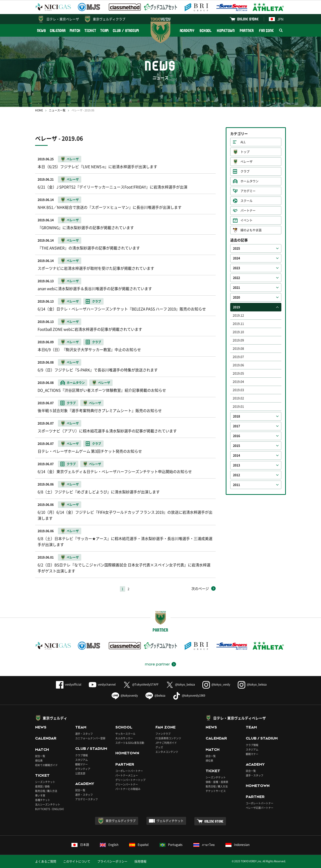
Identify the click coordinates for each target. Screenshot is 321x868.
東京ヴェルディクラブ (109, 19)
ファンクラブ (163, 734)
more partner (157, 664)
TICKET (90, 30)
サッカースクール (125, 734)
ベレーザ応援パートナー (260, 808)
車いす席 (40, 795)
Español (139, 845)
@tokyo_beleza (180, 684)
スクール (247, 201)
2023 (236, 268)
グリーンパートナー (127, 784)
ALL (243, 142)
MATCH (75, 30)
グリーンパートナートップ (130, 780)
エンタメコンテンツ (167, 752)
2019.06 (238, 365)
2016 (236, 436)
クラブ (245, 171)
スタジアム (82, 760)
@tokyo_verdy (216, 684)
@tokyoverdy (125, 695)
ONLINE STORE (248, 19)
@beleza (155, 695)
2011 (236, 485)
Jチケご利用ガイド (166, 743)
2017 (236, 426)
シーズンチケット (45, 782)
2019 (236, 307)
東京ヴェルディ (55, 718)
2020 (236, 297)
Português (171, 845)
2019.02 (238, 398)
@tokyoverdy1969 (189, 695)
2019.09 (238, 340)
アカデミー (248, 191)
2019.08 (238, 349)
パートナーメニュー (127, 775)
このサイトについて (77, 861)
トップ (245, 152)
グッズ (159, 747)
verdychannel (102, 684)
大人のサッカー (124, 738)
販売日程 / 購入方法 (46, 791)
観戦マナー (82, 764)
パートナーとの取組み (128, 789)
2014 (236, 455)
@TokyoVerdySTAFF (141, 684)
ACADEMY (187, 30)
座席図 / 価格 (42, 786)
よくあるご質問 (46, 861)
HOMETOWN (226, 30)
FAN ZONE (266, 30)
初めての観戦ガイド (46, 765)
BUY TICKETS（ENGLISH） (50, 809)
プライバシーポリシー (112, 861)
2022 (236, 278)
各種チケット (43, 800)
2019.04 (238, 382)
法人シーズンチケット (48, 804)
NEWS (42, 30)
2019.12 (238, 315)
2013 (236, 465)
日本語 (80, 845)
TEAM (105, 30)
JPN (276, 19)
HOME (39, 110)
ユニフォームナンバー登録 (90, 738)
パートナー (248, 211)
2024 (236, 258)
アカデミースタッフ (87, 799)
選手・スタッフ (84, 734)
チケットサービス (216, 791)
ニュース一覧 (57, 110)
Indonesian (237, 845)
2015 (236, 446)
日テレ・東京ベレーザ (63, 19)
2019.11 (238, 324)
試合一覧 (40, 756)
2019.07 (238, 357)
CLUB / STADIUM (126, 30)
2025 (236, 248)
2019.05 (238, 373)
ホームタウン (250, 181)
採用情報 (140, 861)
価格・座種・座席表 (217, 782)
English (109, 845)
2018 (236, 416)
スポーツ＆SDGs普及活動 (130, 743)
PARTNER (247, 30)
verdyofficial (69, 684)
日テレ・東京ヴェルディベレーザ (239, 718)
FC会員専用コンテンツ (168, 738)
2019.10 (238, 332)
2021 (236, 288)
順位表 (39, 760)
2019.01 (238, 407)
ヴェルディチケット (170, 821)
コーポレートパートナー (129, 771)
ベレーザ (247, 162)
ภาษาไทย (204, 845)
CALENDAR (58, 30)
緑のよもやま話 (251, 230)
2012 (236, 475)
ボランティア (83, 769)
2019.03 (238, 390)
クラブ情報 (82, 755)
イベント (247, 220)
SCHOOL (206, 30)
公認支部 (80, 773)
